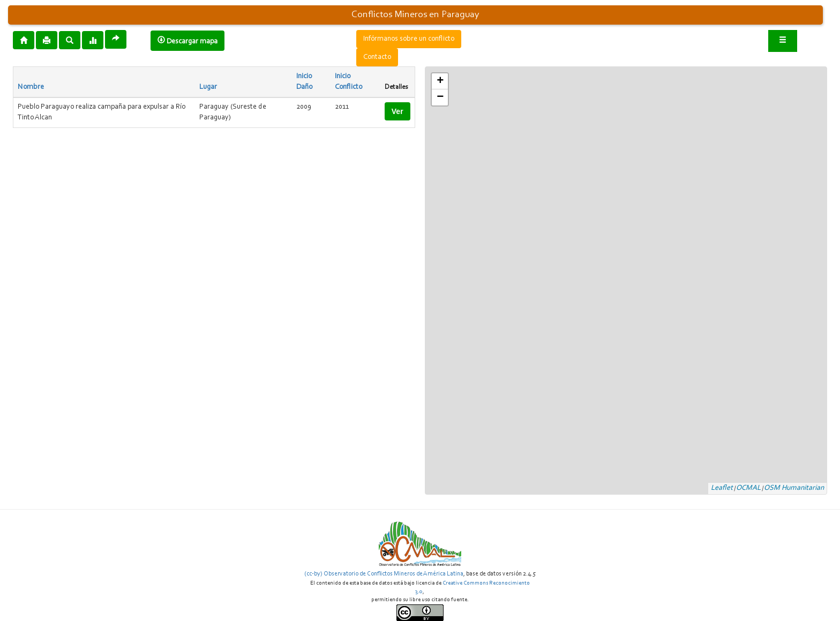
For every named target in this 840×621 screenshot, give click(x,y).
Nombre (31, 87)
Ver (397, 111)
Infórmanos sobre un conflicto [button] (409, 39)
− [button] (440, 97)
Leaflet (722, 488)
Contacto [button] (377, 57)
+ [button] (440, 81)
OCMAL (748, 488)
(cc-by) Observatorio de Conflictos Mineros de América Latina (384, 574)
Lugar (208, 87)
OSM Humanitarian (794, 488)
